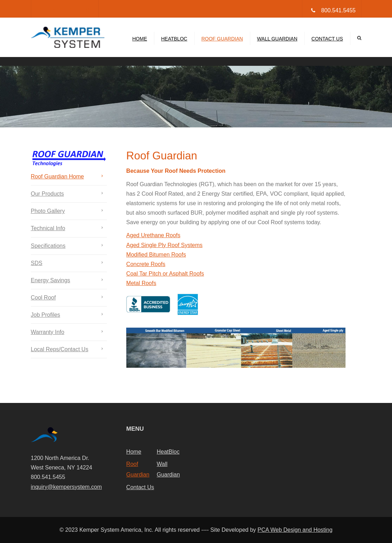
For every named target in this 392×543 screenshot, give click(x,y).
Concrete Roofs (146, 264)
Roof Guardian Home (57, 176)
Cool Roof (43, 298)
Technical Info (48, 228)
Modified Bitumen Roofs (156, 255)
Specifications (48, 246)
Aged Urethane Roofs (153, 235)
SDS (37, 263)
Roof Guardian (222, 39)
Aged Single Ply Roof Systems (164, 245)
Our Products (47, 194)
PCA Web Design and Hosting (295, 530)
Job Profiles (46, 315)
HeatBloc (174, 39)
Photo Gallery (48, 211)
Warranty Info (48, 332)
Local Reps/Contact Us (60, 349)
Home (140, 39)
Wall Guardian (277, 39)
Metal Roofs (141, 283)
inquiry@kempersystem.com (66, 487)
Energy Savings (51, 280)
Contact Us (327, 39)
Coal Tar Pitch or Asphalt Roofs (165, 274)
